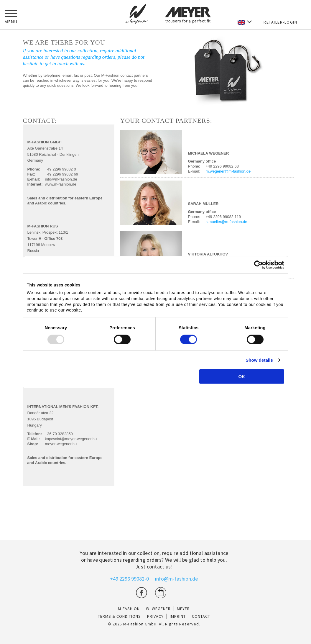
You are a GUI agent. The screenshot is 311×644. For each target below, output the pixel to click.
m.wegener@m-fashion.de (228, 171)
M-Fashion (129, 609)
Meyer (183, 609)
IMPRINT (178, 616)
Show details (259, 360)
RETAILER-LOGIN (280, 22)
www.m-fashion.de (61, 184)
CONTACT (201, 616)
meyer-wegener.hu (61, 444)
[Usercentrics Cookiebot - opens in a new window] (258, 265)
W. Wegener (158, 609)
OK (242, 377)
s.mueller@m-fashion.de (227, 222)
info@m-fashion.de (61, 179)
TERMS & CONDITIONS (119, 616)
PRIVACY (155, 616)
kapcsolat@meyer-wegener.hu (71, 439)
